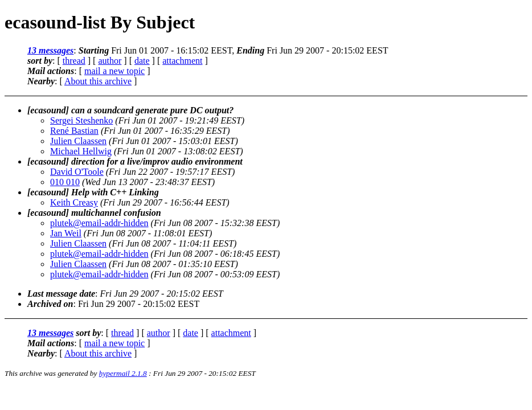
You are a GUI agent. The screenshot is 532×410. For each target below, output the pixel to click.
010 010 (65, 182)
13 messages (50, 50)
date (142, 61)
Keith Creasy (74, 202)
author (110, 61)
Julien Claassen (78, 141)
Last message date (61, 294)
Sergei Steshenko (81, 120)
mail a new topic (114, 71)
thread (74, 61)
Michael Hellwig (81, 151)
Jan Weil (66, 233)
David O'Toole (77, 172)
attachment (182, 61)
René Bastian (74, 131)
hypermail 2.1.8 (123, 373)
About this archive (98, 81)
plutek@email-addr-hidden (99, 223)
